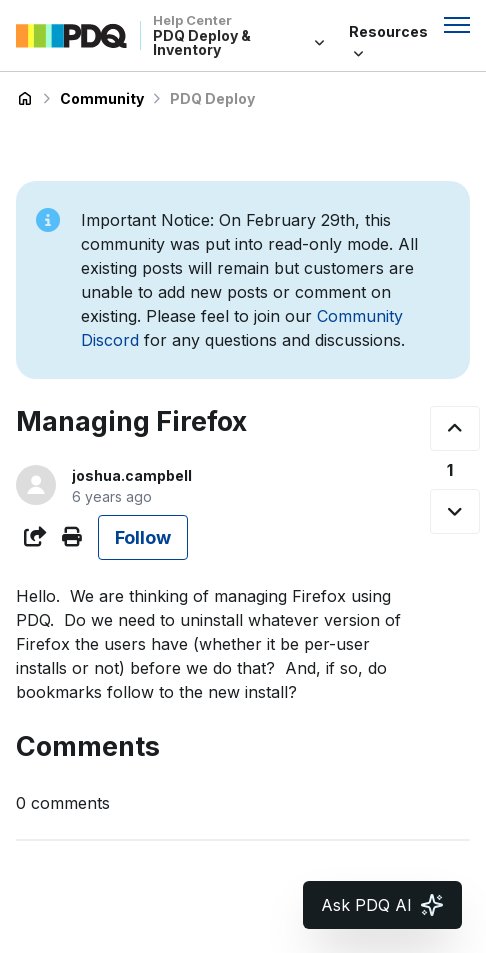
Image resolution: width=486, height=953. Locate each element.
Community (102, 98)
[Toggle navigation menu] (457, 25)
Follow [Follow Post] (143, 537)
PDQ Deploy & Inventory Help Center (25, 99)
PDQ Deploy (212, 98)
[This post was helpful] (455, 428)
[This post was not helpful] (455, 511)
